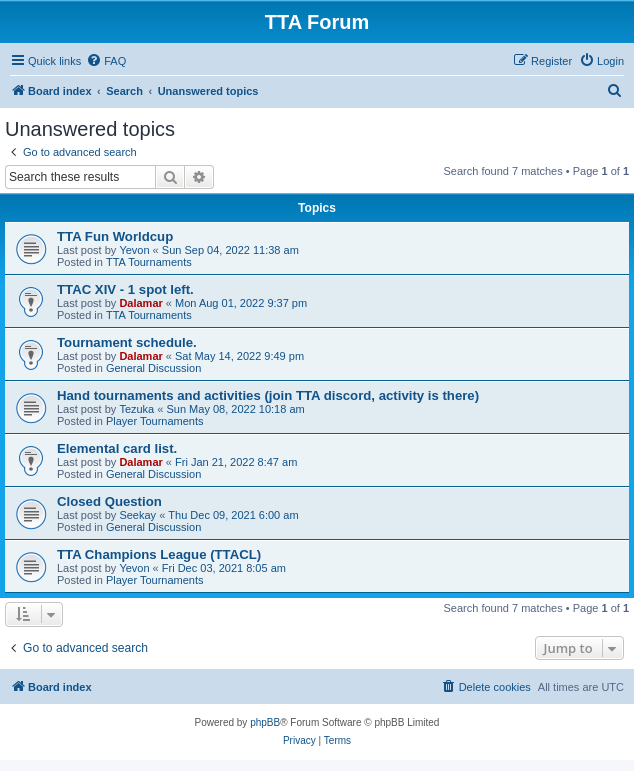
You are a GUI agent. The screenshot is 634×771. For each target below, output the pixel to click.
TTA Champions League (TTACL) (159, 554)
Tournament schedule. (127, 342)
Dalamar (140, 303)
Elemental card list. (117, 448)
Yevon (134, 250)
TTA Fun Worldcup (115, 236)
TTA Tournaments (149, 262)
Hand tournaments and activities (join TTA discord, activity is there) (268, 395)
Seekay (137, 515)
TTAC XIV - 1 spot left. (125, 289)
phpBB (265, 722)
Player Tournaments (155, 421)
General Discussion (153, 368)
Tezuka (136, 409)
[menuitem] (106, 61)
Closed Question (109, 501)
